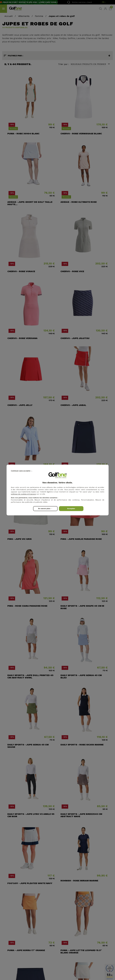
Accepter (71, 509)
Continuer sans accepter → (22, 471)
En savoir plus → (45, 509)
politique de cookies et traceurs (23, 494)
